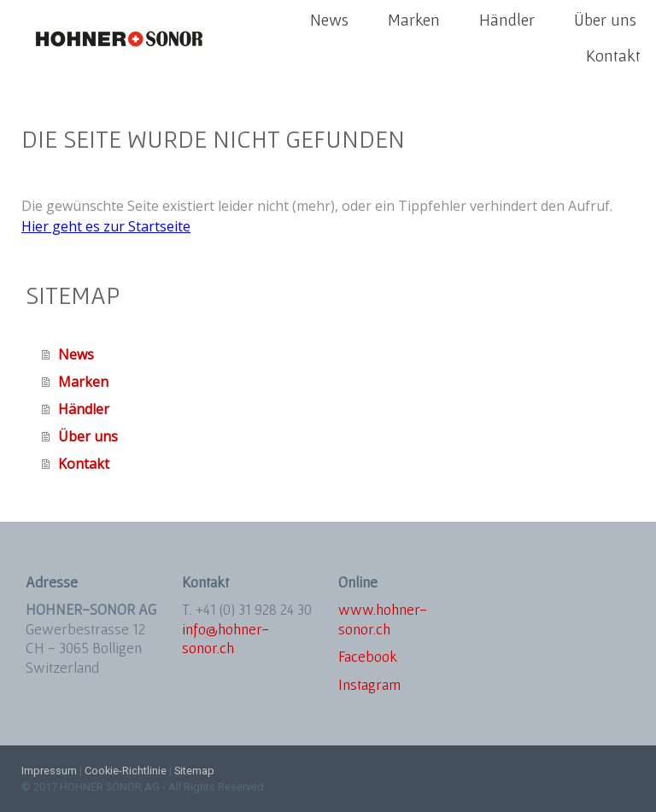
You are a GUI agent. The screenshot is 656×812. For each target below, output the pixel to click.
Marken (414, 20)
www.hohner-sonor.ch (383, 619)
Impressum (49, 771)
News (329, 20)
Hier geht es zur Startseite (106, 226)
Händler (507, 20)
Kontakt (613, 55)
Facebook (368, 656)
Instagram (369, 684)
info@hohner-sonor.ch (225, 639)
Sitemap (194, 771)
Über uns (605, 20)
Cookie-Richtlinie (126, 771)
